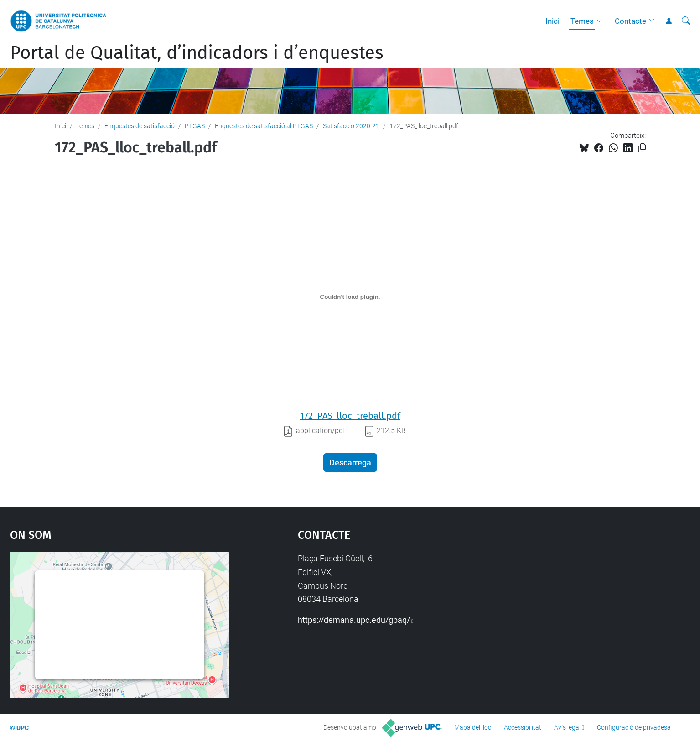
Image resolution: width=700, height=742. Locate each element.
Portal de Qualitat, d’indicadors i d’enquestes (197, 53)
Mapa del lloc (473, 727)
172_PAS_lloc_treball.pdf (350, 416)
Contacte (630, 21)
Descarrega (350, 462)
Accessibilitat (523, 727)
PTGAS (195, 126)
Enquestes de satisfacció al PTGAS (264, 126)
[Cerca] (686, 21)
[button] (601, 21)
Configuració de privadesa (634, 727)
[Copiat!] (642, 148)
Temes (582, 21)
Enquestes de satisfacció (140, 126)
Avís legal (567, 727)
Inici (552, 21)
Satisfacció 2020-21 (351, 126)
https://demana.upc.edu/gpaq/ (354, 620)
